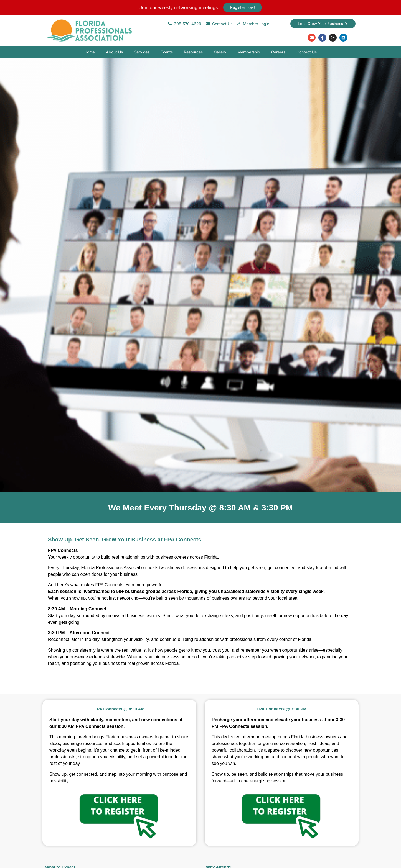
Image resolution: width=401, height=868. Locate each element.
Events (167, 52)
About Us (114, 52)
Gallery (220, 52)
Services (142, 52)
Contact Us (307, 52)
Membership (249, 52)
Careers (278, 52)
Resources (193, 52)
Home (90, 52)
